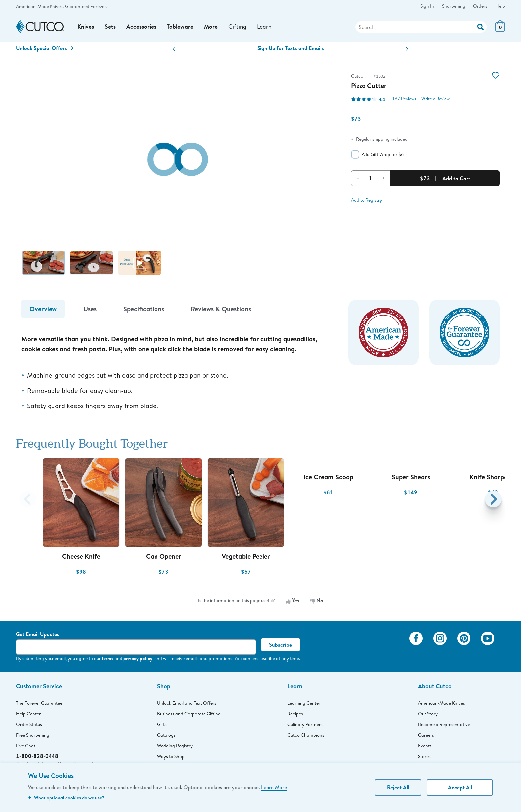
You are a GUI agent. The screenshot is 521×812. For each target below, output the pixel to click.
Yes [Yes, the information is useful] (293, 602)
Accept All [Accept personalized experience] (460, 787)
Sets (111, 27)
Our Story (428, 715)
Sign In (427, 6)
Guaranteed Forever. (86, 6)
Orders (480, 6)
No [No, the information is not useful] (317, 602)
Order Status (29, 726)
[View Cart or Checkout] (500, 30)
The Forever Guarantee (39, 704)
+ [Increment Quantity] (383, 179)
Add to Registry (366, 201)
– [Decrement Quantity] (358, 179)
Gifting (239, 27)
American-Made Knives (441, 704)
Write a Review (435, 100)
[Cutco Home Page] (40, 27)
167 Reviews (404, 100)
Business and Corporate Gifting (189, 715)
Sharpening (454, 6)
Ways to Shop (171, 758)
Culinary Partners (305, 726)
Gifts (162, 726)
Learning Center (304, 704)
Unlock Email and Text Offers (187, 704)
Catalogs (166, 736)
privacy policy (138, 659)
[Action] (481, 27)
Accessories (142, 27)
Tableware (181, 27)
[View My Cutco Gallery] (395, 649)
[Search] (421, 28)
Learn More (274, 787)
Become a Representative (444, 726)
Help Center (28, 715)
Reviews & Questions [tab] (221, 310)
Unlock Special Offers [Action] (45, 49)
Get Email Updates (38, 635)
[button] (174, 50)
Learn (266, 27)
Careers (426, 736)
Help (500, 6)
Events (425, 747)
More (212, 27)
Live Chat (26, 747)
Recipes (295, 715)
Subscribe (281, 646)
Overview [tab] (43, 310)
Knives (86, 27)
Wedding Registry (175, 747)
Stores (424, 758)
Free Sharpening (33, 736)
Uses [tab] (90, 310)
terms (107, 659)
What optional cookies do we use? (66, 798)
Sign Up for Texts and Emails (291, 49)
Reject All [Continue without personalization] (398, 787)
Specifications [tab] (144, 310)
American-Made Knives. (40, 6)
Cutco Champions (306, 736)
